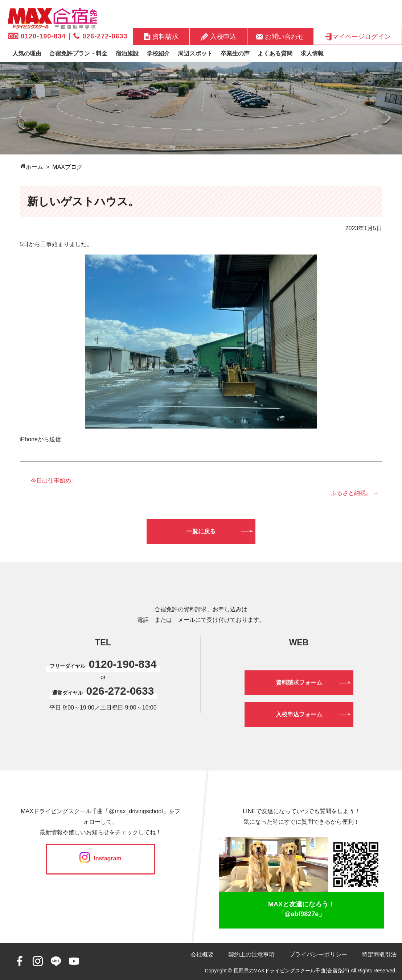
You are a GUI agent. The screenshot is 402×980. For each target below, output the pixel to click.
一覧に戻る (201, 531)
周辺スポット (195, 53)
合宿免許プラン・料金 (78, 53)
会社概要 (202, 954)
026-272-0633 (100, 36)
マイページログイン (358, 37)
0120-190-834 (37, 36)
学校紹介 (158, 53)
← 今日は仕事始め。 (50, 481)
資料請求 (161, 36)
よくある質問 (275, 53)
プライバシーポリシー (318, 954)
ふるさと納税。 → (355, 493)
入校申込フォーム (299, 714)
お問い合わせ (280, 36)
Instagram (100, 858)
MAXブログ (67, 167)
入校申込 (218, 37)
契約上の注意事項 (251, 954)
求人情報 (312, 53)
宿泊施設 (127, 53)
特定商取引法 (379, 954)
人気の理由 (27, 53)
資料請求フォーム (299, 683)
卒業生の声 (235, 53)
